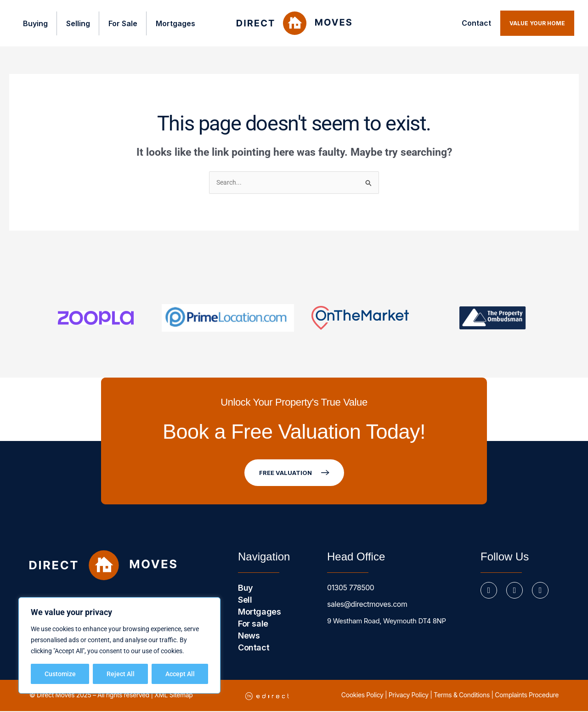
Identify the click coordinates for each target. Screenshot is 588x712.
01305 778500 (349, 589)
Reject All (121, 674)
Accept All (180, 674)
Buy (246, 589)
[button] (537, 23)
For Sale (115, 23)
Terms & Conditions (462, 696)
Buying (26, 23)
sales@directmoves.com (365, 605)
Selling (70, 23)
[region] (119, 645)
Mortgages (169, 23)
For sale (253, 624)
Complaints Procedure (527, 696)
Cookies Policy (362, 696)
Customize (60, 674)
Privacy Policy (409, 696)
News (249, 636)
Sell (245, 601)
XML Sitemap (173, 696)
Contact (476, 23)
